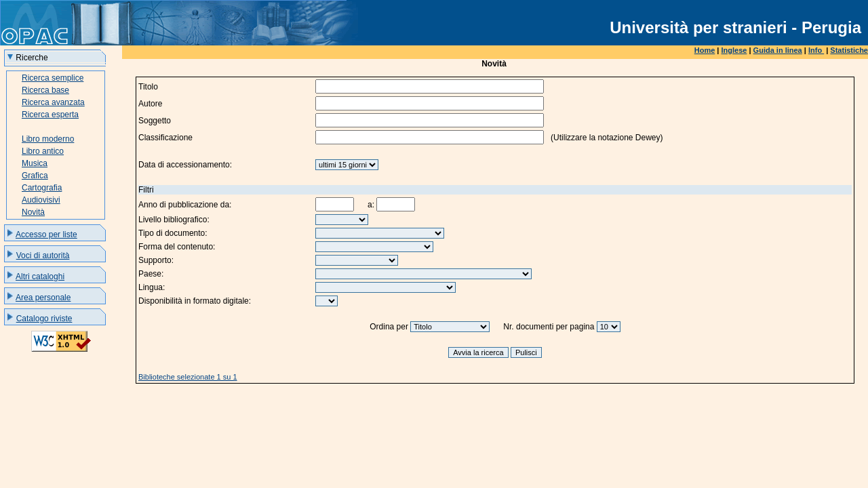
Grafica (35, 176)
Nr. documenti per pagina (549, 327)
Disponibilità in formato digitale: (195, 301)
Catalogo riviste (44, 319)
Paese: (151, 274)
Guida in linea (778, 50)
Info (816, 50)
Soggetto (155, 121)
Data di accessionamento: (185, 165)
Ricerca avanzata (53, 102)
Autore (150, 104)
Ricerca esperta (50, 115)
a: (371, 205)
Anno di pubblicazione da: (185, 205)
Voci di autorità (43, 256)
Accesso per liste (46, 235)
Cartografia (42, 188)
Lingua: (152, 287)
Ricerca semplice (53, 78)
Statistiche (849, 50)
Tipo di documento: (173, 233)
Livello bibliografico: (174, 220)
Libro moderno (48, 139)
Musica (35, 163)
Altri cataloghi (40, 277)
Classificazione (165, 138)
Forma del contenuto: (177, 247)
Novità (33, 212)
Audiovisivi (41, 200)
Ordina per (389, 327)
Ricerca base (45, 90)
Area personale (43, 298)
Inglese (734, 50)
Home (705, 50)
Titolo (148, 87)
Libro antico (43, 151)
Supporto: (156, 260)
